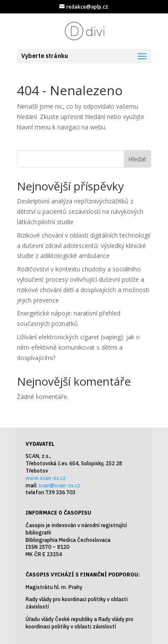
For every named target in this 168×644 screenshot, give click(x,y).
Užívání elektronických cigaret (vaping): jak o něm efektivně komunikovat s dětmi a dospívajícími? (78, 347)
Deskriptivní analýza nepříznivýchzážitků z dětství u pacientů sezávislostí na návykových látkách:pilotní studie (80, 211)
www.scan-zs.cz (46, 478)
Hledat (137, 159)
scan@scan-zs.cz (60, 485)
